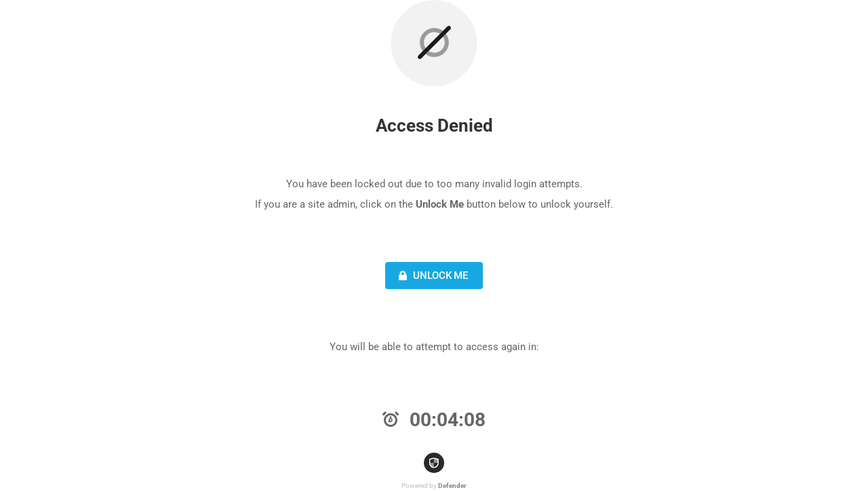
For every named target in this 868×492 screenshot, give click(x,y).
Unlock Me (432, 276)
